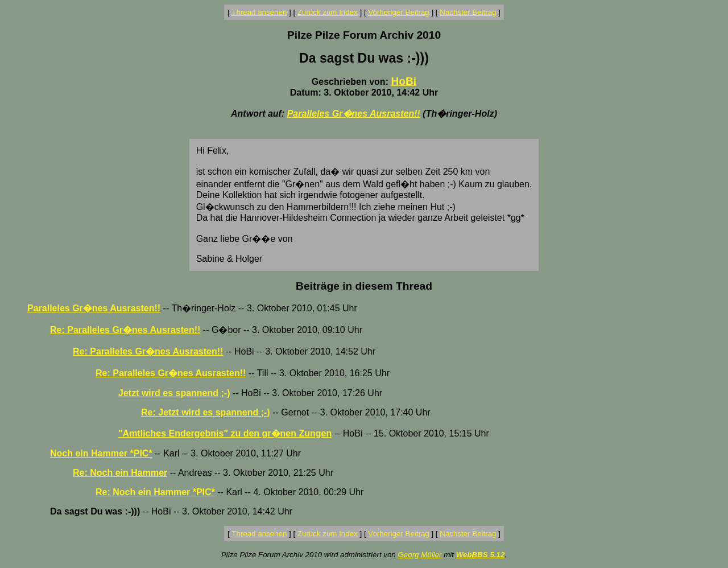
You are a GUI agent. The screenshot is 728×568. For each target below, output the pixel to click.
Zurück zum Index (328, 12)
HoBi (404, 81)
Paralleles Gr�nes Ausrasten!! (354, 114)
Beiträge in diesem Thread (364, 286)
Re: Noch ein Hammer (120, 473)
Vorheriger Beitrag (398, 12)
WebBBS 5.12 (481, 555)
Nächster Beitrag (468, 12)
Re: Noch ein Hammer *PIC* (155, 492)
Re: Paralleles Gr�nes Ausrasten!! (125, 330)
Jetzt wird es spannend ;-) (174, 393)
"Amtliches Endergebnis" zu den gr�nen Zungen (225, 433)
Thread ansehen (259, 12)
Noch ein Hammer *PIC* (101, 453)
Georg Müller (419, 555)
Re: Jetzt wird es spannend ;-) (206, 412)
